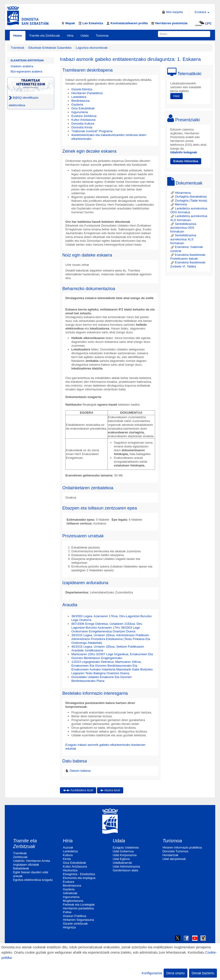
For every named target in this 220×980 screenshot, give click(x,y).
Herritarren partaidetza (78, 908)
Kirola (67, 859)
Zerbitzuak (20, 857)
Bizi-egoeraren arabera (27, 71)
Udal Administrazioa (126, 866)
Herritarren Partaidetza (87, 93)
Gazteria (77, 104)
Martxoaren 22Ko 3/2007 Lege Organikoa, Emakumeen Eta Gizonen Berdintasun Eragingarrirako (112, 656)
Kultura (68, 855)
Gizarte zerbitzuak (75, 924)
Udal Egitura (121, 859)
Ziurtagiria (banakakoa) (188, 196)
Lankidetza (79, 97)
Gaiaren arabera (22, 66)
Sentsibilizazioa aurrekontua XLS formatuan (183, 239)
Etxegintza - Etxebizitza (79, 874)
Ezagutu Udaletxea (126, 847)
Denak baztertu (203, 973)
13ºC (203, 23)
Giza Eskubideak (83, 108)
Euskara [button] (202, 12)
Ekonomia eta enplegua (79, 878)
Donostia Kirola (82, 127)
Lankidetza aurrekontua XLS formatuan (189, 218)
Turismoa (102, 36)
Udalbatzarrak (122, 863)
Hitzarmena (181, 193)
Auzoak (68, 847)
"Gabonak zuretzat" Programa (92, 131)
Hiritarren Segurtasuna (78, 920)
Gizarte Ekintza (82, 89)
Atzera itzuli (110, 790)
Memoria (179, 204)
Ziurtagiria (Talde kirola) (189, 201)
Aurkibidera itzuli (78, 790)
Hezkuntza (70, 870)
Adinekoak (70, 893)
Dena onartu (175, 973)
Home (18, 36)
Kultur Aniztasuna (83, 120)
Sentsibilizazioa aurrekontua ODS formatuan (183, 228)
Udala (84, 36)
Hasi (176, 96)
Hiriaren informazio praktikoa (182, 847)
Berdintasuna (81, 101)
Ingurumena (80, 112)
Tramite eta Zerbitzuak (44, 36)
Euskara (68, 882)
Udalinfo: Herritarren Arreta (32, 861)
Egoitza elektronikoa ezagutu (33, 880)
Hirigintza (69, 927)
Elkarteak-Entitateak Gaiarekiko (50, 48)
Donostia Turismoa (175, 851)
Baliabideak (21, 868)
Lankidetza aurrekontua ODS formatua (189, 210)
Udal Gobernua (123, 851)
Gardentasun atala (125, 870)
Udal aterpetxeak (174, 859)
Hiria (70, 36)
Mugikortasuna (73, 901)
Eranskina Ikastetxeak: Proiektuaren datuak (188, 257)
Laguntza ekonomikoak (92, 48)
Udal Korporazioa (125, 855)
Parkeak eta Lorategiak (79, 905)
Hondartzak (170, 855)
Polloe (67, 912)
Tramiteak (17, 48)
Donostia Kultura (83, 124)
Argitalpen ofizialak (26, 865)
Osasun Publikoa (74, 916)
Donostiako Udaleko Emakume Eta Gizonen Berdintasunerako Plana (102, 679)
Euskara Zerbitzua (84, 116)
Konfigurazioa (152, 973)
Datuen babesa (80, 771)
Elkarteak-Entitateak (27, 60)
